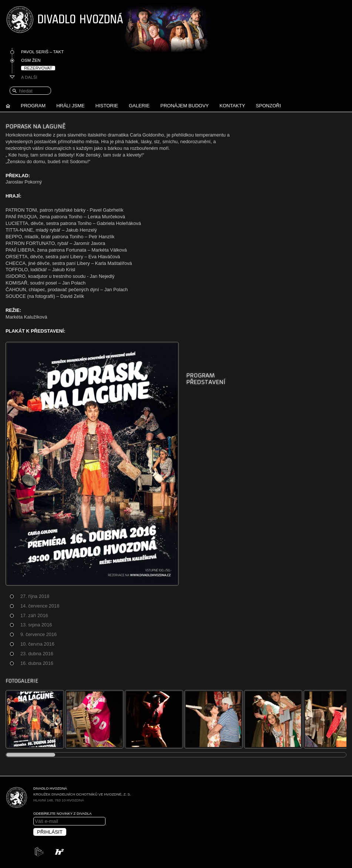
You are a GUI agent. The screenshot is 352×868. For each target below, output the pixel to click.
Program (33, 106)
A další (29, 77)
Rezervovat (38, 68)
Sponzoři (268, 106)
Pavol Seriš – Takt (42, 52)
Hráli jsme (71, 106)
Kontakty (232, 106)
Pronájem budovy (185, 106)
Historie (107, 106)
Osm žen (31, 60)
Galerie (139, 106)
